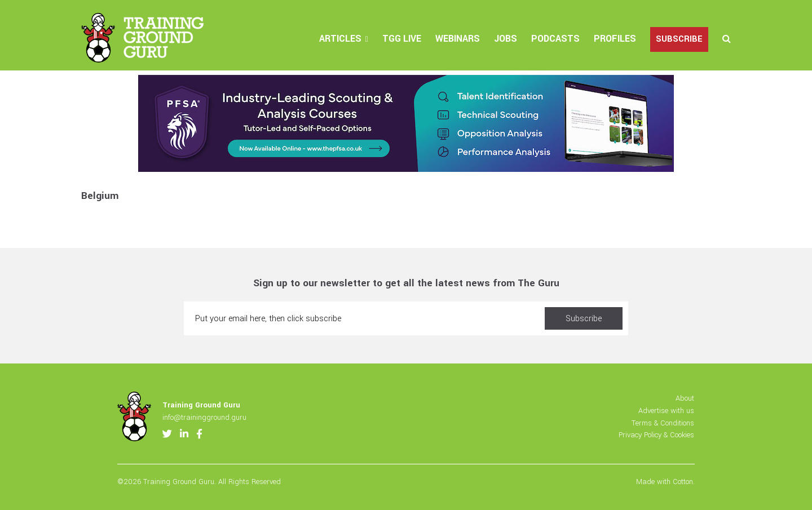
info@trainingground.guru (204, 417)
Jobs (506, 39)
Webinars (458, 39)
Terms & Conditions (663, 423)
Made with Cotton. (665, 482)
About (685, 398)
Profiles (615, 39)
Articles (340, 39)
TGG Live (402, 39)
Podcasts (555, 39)
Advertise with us (666, 411)
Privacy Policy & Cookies (656, 435)
